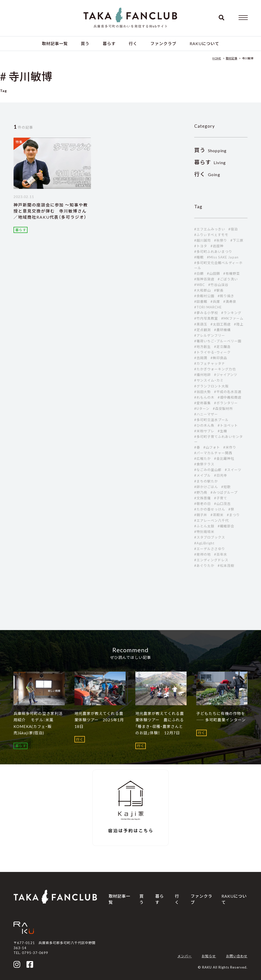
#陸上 (239, 324)
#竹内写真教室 (206, 318)
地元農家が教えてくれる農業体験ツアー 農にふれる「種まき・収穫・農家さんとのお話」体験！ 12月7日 (160, 723)
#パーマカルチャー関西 (213, 453)
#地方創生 (203, 347)
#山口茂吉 (222, 504)
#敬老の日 (203, 504)
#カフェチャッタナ (210, 363)
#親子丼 (201, 515)
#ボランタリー (226, 403)
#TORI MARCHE (208, 307)
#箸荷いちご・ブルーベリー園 (218, 341)
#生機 (222, 431)
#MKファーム (232, 318)
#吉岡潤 (201, 358)
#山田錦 (213, 273)
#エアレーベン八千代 (211, 520)
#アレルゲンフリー (210, 335)
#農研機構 (222, 330)
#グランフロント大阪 (211, 386)
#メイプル (203, 475)
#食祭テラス (204, 464)
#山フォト (212, 447)
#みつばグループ (224, 492)
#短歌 (226, 487)
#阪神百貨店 (204, 279)
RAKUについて (204, 43)
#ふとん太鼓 (204, 526)
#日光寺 (221, 475)
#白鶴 (199, 273)
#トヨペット (228, 425)
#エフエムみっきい (210, 229)
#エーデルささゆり (210, 549)
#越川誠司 (203, 240)
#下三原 (237, 240)
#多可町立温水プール (211, 420)
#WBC (200, 285)
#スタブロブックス (210, 537)
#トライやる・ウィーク (212, 352)
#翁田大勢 (203, 392)
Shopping (210, 151)
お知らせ (209, 956)
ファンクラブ (163, 43)
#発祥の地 (203, 554)
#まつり (233, 515)
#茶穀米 (217, 515)
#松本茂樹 (226, 566)
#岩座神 (217, 246)
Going (207, 174)
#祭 (231, 509)
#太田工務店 (221, 324)
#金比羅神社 (224, 459)
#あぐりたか (204, 566)
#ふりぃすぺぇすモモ (211, 235)
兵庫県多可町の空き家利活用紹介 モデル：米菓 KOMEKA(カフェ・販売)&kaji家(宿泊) (38, 723)
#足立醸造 (222, 347)
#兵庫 (215, 302)
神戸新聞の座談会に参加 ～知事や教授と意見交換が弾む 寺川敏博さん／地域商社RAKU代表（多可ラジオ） (51, 211)
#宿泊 (233, 229)
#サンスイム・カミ (209, 380)
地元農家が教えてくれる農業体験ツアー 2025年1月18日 (99, 720)
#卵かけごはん (206, 487)
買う (85, 43)
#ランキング (231, 313)
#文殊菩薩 (203, 498)
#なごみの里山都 (208, 470)
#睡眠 (199, 257)
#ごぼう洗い (228, 279)
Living (210, 162)
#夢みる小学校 (206, 313)
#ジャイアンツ (226, 375)
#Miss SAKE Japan (223, 257)
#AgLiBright (204, 543)
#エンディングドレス (211, 560)
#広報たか (203, 459)
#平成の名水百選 (228, 392)
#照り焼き (226, 296)
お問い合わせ (237, 956)
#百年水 (221, 554)
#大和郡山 (203, 290)
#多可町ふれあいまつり (213, 252)
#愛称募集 (203, 403)
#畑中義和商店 (230, 397)
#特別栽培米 (204, 532)
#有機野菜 (232, 273)
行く (133, 43)
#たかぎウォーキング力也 (215, 369)
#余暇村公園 (204, 296)
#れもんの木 (204, 397)
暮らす (109, 43)
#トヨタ (201, 246)
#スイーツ (233, 470)
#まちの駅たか (206, 481)
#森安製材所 (223, 409)
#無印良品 (219, 358)
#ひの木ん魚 (204, 425)
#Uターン (202, 409)
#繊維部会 (226, 526)
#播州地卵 (203, 375)
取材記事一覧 (55, 43)
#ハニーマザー (206, 414)
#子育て (221, 498)
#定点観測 (203, 330)
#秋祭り (221, 240)
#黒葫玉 (201, 324)
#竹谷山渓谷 (218, 285)
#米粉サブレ (204, 431)
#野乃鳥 (201, 492)
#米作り (230, 447)
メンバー (185, 956)
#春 (197, 447)
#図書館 (201, 302)
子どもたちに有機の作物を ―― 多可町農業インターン (221, 717)
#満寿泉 (230, 302)
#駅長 (219, 290)
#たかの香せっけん (210, 509)
